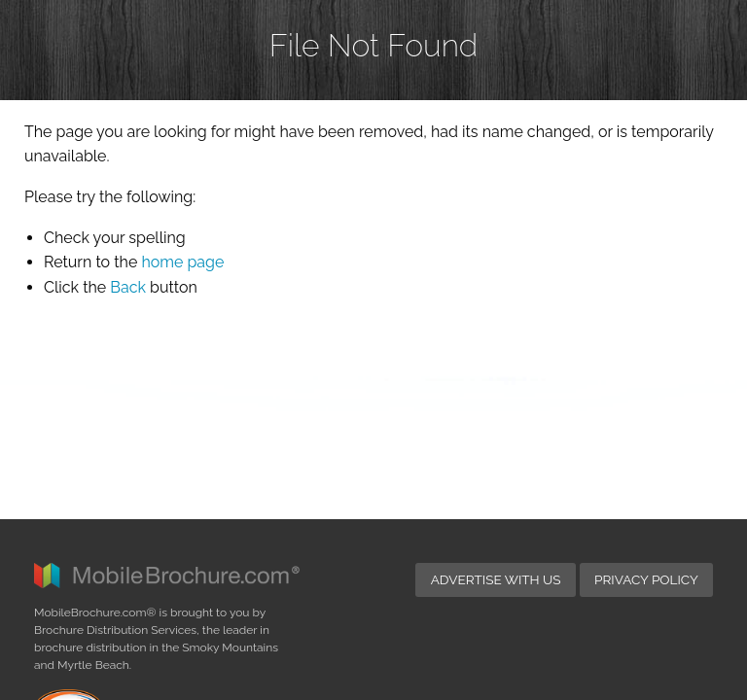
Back (128, 287)
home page (182, 262)
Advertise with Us (496, 386)
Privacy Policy (646, 386)
